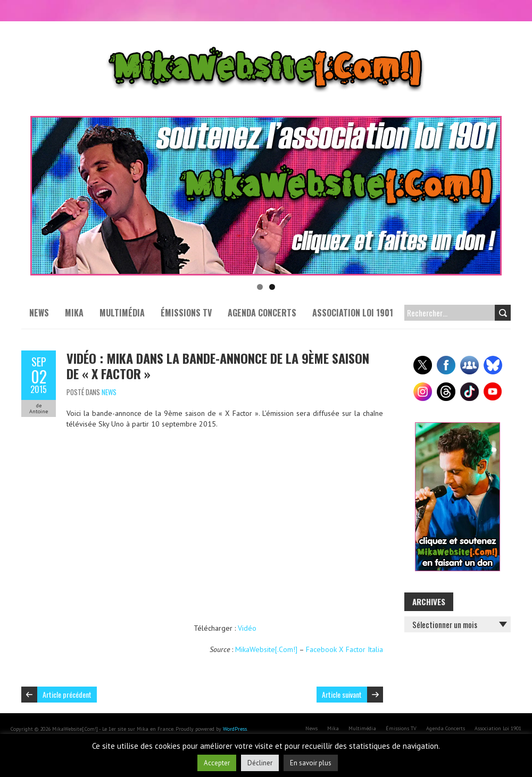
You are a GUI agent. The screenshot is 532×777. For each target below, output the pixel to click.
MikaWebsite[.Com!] (266, 649)
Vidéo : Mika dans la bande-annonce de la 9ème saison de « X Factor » (218, 366)
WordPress (235, 729)
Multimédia (122, 313)
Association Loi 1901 (353, 313)
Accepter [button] (217, 763)
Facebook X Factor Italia (344, 649)
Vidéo (247, 628)
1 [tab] (260, 287)
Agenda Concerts (262, 313)
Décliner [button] (260, 763)
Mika (74, 313)
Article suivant (342, 694)
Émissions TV (186, 313)
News (39, 313)
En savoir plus (311, 763)
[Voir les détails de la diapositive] (266, 196)
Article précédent (67, 694)
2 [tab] (272, 287)
